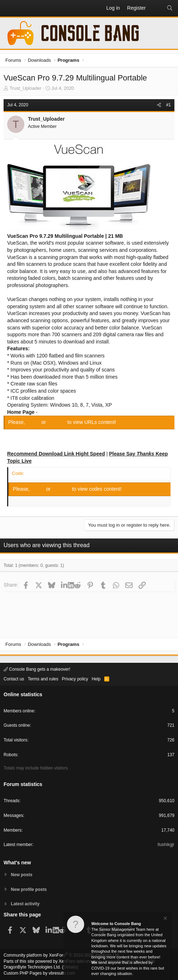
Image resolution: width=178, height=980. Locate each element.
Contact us (14, 679)
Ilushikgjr (166, 845)
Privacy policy (75, 679)
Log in (34, 422)
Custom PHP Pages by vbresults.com (39, 973)
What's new (17, 863)
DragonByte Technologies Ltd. (32, 967)
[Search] (170, 8)
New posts (21, 875)
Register (57, 422)
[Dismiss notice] (165, 919)
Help (96, 679)
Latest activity (25, 904)
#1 (169, 105)
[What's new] (156, 8)
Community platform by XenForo (62, 955)
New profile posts (29, 889)
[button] (9, 8)
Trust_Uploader (26, 88)
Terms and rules (43, 679)
